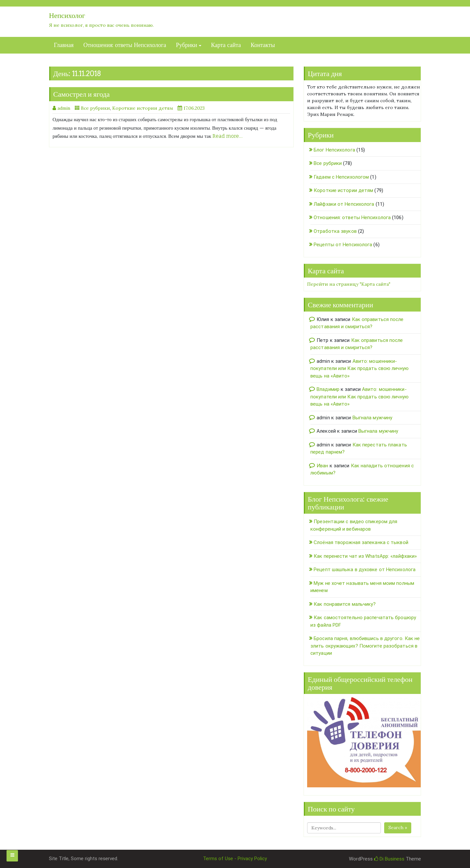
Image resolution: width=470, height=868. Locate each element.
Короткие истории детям (143, 108)
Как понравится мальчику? (345, 604)
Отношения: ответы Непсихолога (125, 45)
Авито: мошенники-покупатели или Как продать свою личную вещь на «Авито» (360, 369)
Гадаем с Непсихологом (341, 177)
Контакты (263, 45)
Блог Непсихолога (334, 150)
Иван (322, 466)
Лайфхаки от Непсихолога (344, 204)
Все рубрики (95, 108)
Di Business (389, 859)
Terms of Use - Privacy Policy (235, 859)
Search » (398, 828)
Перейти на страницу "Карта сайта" (349, 284)
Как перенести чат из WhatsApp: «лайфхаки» (365, 556)
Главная (64, 45)
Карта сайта (226, 45)
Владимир (328, 389)
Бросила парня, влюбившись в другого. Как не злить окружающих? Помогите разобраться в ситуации (365, 646)
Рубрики (187, 45)
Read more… (227, 136)
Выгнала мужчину (373, 418)
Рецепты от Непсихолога (343, 245)
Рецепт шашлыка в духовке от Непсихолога (365, 570)
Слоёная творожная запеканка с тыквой (361, 542)
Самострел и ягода (81, 94)
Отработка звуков (335, 231)
